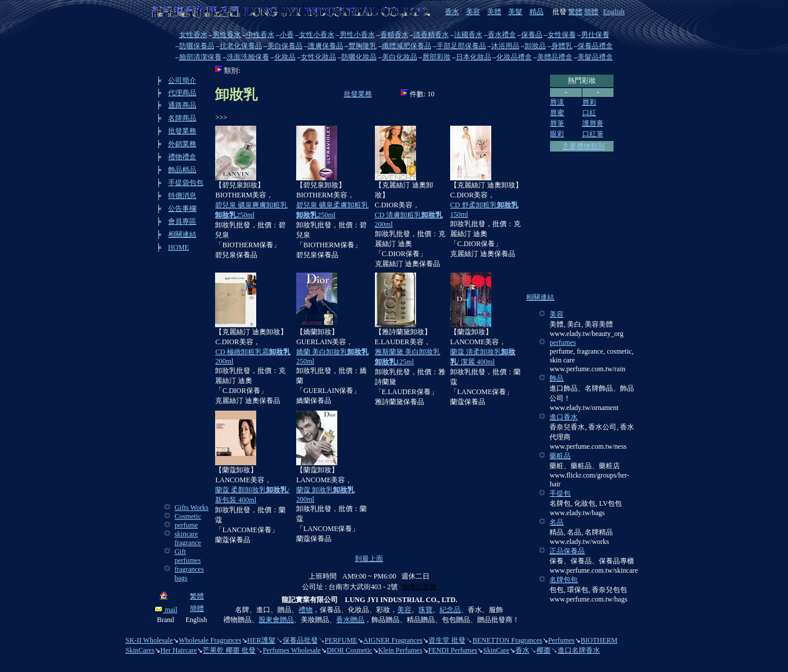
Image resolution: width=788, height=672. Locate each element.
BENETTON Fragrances (507, 640)
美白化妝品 (400, 57)
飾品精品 (182, 170)
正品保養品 (567, 551)
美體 (494, 12)
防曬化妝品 (359, 57)
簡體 (591, 12)
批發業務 (182, 131)
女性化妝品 (318, 57)
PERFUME (341, 640)
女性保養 (562, 35)
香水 (452, 12)
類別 (231, 70)
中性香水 (260, 35)
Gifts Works (192, 508)
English (614, 12)
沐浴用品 (505, 46)
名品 (556, 522)
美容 (473, 12)
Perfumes (561, 640)
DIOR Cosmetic (350, 650)
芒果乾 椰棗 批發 (229, 650)
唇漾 (557, 102)
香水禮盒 (502, 35)
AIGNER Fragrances (393, 640)
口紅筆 (593, 134)
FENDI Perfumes (453, 650)
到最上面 (369, 559)
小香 (287, 35)
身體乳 (562, 46)
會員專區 (182, 221)
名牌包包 (564, 580)
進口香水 (564, 417)
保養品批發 (300, 640)
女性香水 (193, 35)
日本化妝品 (474, 57)
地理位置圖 (419, 587)
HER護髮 (261, 640)
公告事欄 (182, 209)
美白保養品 (285, 46)
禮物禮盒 (182, 157)
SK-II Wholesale (150, 640)
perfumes (563, 342)
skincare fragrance (188, 538)
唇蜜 (557, 113)
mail (166, 610)
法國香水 (468, 35)
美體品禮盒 (555, 57)
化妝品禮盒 (514, 57)
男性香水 (227, 35)
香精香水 (394, 35)
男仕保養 (595, 35)
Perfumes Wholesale (292, 650)
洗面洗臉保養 (248, 57)
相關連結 (182, 234)
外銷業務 (182, 144)
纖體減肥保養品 (407, 46)
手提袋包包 (186, 183)
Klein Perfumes (400, 650)
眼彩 (557, 134)
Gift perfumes (188, 556)
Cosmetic (188, 516)
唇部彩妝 (437, 57)
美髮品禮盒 (595, 57)
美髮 (515, 12)
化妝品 (285, 57)
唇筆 (557, 123)
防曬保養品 (197, 46)
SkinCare (496, 650)
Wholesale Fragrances (210, 640)
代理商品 (182, 93)
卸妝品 (535, 46)
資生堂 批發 (447, 640)
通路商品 (182, 105)
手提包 (560, 493)
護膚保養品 (326, 46)
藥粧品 (560, 456)
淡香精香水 (431, 35)
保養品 (532, 35)
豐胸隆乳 (363, 46)
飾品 (556, 378)
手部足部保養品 (461, 46)
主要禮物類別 (584, 146)
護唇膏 (593, 123)
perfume (186, 525)
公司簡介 (182, 80)
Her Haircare (179, 650)
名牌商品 (182, 118)
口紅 (589, 113)
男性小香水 (357, 35)
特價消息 (182, 196)
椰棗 (544, 650)
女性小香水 (317, 35)
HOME (178, 247)
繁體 (575, 12)
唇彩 (589, 102)
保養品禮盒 (595, 46)
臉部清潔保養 (200, 57)
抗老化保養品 (241, 46)
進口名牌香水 (579, 650)
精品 (536, 12)
